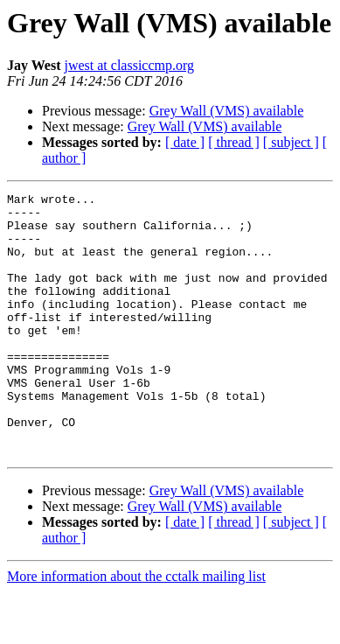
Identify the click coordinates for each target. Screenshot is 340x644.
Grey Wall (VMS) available (227, 111)
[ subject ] (291, 142)
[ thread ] (234, 142)
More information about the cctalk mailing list (136, 629)
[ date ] (185, 142)
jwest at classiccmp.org (129, 65)
